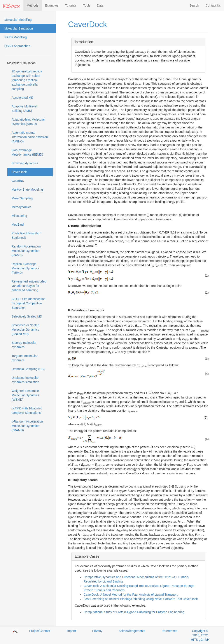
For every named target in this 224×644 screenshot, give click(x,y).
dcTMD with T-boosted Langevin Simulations (27, 411)
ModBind (18, 225)
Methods (33, 5)
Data (100, 5)
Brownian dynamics (25, 163)
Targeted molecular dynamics (25, 358)
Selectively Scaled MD (27, 316)
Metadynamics (21, 207)
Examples (52, 5)
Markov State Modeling (27, 190)
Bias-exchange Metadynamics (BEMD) (27, 152)
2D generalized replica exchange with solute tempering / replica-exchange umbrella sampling (27, 80)
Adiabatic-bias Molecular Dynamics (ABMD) (28, 122)
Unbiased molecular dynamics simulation (25, 380)
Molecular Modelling (18, 20)
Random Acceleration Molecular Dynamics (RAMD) (26, 251)
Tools (87, 5)
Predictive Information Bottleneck (26, 235)
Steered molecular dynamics (24, 345)
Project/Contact (40, 631)
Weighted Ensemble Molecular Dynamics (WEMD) (25, 395)
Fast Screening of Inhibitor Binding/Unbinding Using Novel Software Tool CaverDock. (141, 599)
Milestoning (19, 216)
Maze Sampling (22, 198)
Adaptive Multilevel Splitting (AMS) (24, 109)
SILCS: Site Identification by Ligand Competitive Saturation (29, 303)
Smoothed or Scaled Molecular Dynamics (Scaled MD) (25, 330)
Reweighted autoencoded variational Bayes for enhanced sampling (29, 286)
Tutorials (71, 5)
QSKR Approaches (17, 46)
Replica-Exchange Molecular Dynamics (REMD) (25, 268)
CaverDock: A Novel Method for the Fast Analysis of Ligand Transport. (131, 595)
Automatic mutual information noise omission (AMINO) (30, 137)
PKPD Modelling (16, 37)
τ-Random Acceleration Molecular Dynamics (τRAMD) (27, 426)
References (169, 631)
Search (194, 5)
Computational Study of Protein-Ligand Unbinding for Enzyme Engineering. (134, 612)
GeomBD (18, 181)
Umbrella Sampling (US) (28, 369)
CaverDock (19, 172)
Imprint (71, 631)
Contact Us (213, 5)
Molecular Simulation (19, 28)
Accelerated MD (23, 98)
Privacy (97, 631)
